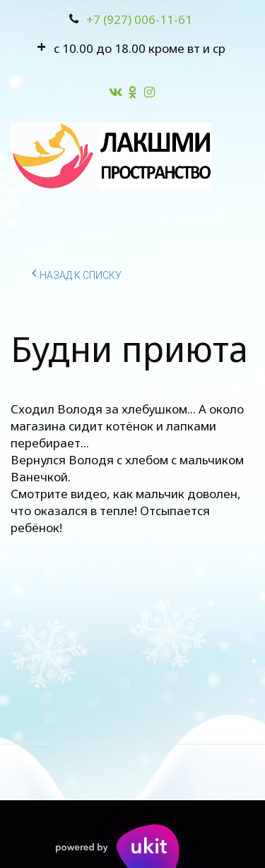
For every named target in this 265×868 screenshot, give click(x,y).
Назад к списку (77, 273)
